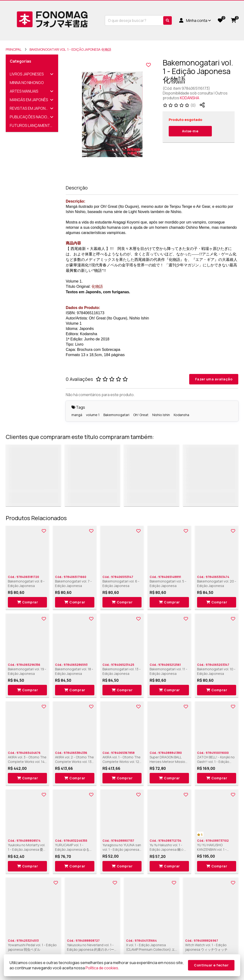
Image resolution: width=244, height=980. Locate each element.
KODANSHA (190, 98)
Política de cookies (102, 968)
